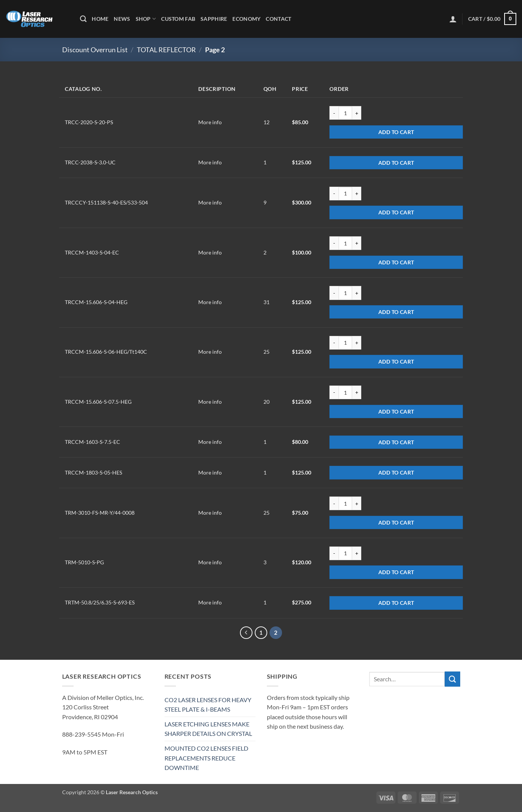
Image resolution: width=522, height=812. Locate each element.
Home (100, 19)
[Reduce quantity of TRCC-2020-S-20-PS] (334, 113)
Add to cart (396, 132)
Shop (146, 19)
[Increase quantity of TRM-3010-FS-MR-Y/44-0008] (357, 503)
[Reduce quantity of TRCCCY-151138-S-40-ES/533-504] (334, 194)
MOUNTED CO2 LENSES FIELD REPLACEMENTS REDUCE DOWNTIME (206, 758)
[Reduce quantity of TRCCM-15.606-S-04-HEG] (334, 293)
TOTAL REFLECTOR (166, 50)
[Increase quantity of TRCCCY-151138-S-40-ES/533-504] (357, 194)
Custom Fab (178, 19)
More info (210, 122)
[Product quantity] (345, 113)
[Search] (83, 19)
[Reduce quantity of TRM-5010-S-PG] (334, 553)
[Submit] (452, 679)
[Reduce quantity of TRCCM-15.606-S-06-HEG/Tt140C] (334, 343)
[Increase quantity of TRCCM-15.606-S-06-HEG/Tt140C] (357, 343)
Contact (278, 19)
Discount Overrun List (95, 50)
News (122, 19)
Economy (246, 19)
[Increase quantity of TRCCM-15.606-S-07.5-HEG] (357, 392)
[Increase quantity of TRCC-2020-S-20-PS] (357, 113)
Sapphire (214, 19)
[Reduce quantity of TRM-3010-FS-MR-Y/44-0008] (334, 503)
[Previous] (246, 633)
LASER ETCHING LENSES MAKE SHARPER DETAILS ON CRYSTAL (208, 729)
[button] (453, 19)
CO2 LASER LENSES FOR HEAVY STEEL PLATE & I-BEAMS (208, 705)
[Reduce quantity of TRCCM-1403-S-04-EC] (334, 243)
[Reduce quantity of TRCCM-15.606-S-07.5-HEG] (334, 392)
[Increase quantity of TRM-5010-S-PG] (357, 553)
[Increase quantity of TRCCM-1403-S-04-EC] (357, 243)
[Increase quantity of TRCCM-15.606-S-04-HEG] (357, 293)
